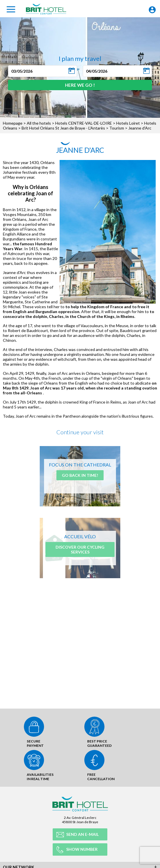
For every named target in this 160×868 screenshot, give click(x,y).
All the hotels (39, 123)
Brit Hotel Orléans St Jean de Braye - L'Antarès (63, 128)
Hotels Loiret (128, 123)
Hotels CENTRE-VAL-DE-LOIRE (84, 123)
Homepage (13, 123)
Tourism (117, 128)
